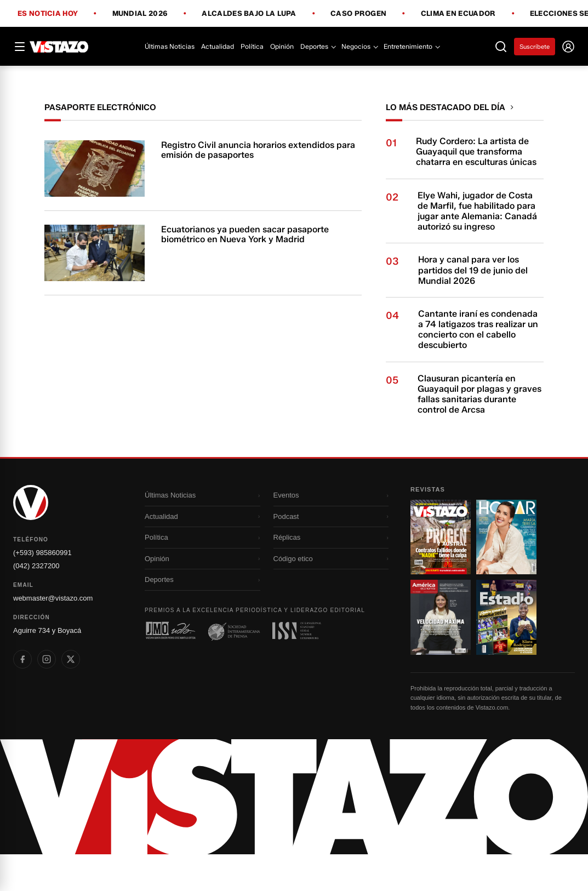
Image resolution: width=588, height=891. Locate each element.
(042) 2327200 (36, 602)
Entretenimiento (411, 46)
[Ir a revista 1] (441, 574)
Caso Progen (358, 14)
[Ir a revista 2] (506, 574)
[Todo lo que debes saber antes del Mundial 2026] (294, 84)
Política (252, 46)
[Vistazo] (59, 47)
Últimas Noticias (170, 46)
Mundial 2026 (140, 14)
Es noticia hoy (48, 14)
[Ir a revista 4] (506, 654)
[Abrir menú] (20, 47)
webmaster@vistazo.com (53, 635)
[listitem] (22, 696)
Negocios (359, 46)
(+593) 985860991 (42, 589)
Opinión (282, 46)
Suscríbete (535, 47)
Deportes (318, 46)
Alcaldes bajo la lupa (249, 14)
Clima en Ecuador (458, 14)
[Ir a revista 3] (441, 654)
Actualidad (218, 46)
